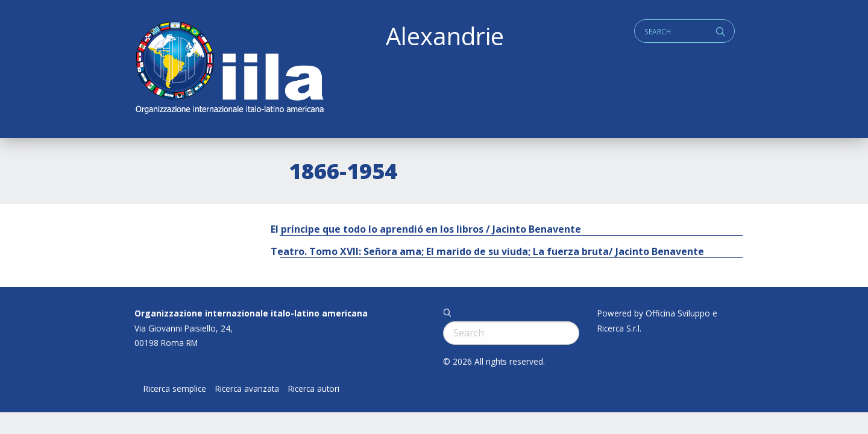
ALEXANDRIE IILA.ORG (229, 69)
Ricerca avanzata (247, 389)
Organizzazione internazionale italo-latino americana (251, 313)
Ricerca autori (314, 389)
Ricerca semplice (175, 389)
